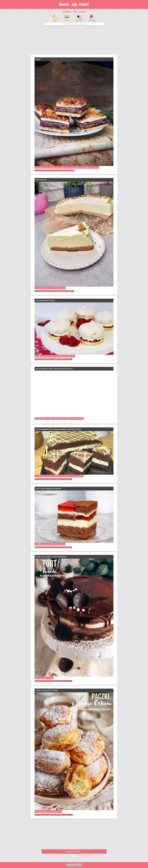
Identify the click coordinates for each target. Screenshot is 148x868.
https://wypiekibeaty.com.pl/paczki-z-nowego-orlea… (58, 815)
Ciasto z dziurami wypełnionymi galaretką (48, 489)
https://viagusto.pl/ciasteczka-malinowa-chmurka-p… (58, 359)
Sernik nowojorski (41, 180)
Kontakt (78, 865)
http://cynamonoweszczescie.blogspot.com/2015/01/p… (59, 170)
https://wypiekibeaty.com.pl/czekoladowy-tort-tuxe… (58, 681)
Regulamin (70, 865)
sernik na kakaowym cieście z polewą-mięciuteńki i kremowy (54, 369)
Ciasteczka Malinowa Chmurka (45, 300)
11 (91, 856)
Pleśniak (38, 59)
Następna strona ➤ (74, 851)
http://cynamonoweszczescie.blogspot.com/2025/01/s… (59, 291)
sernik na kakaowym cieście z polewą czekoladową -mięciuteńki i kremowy (58, 429)
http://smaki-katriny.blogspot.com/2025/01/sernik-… (58, 479)
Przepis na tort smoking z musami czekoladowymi (51, 557)
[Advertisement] (74, 40)
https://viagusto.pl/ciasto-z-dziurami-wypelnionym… (58, 547)
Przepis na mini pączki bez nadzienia (47, 690)
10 (88, 856)
